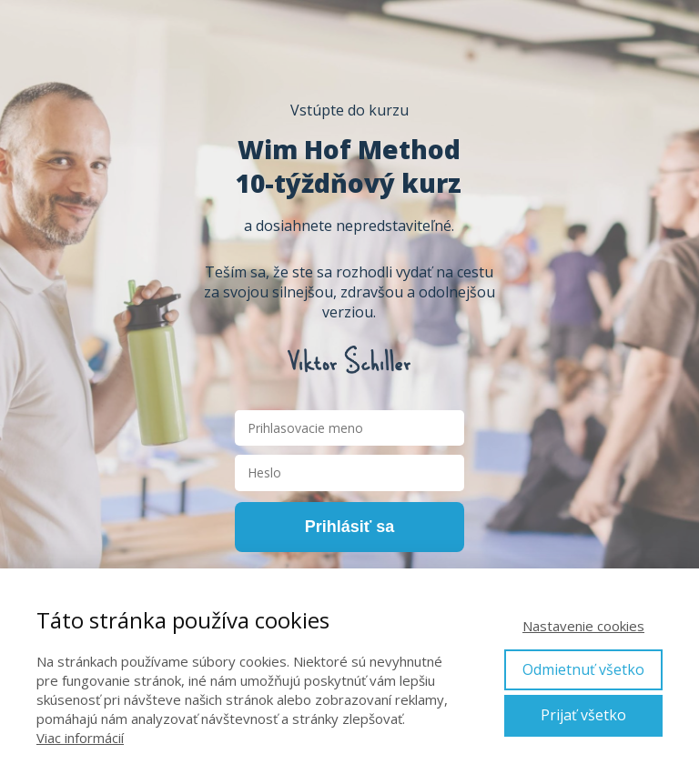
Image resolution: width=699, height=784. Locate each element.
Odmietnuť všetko (583, 669)
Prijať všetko (583, 715)
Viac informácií (80, 738)
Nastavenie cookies (583, 626)
